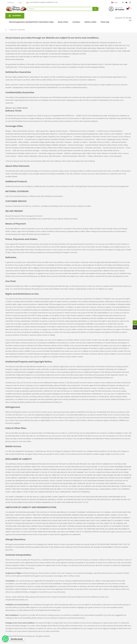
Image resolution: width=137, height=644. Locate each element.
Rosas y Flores (63, 22)
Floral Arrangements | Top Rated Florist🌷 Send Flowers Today (31, 22)
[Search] (95, 9)
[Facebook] (123, 2)
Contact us (11, 2)
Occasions (76, 22)
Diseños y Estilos (90, 22)
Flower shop (105, 22)
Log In (20, 2)
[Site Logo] (16, 9)
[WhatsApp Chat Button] (5, 639)
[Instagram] (130, 2)
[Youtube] (127, 2)
